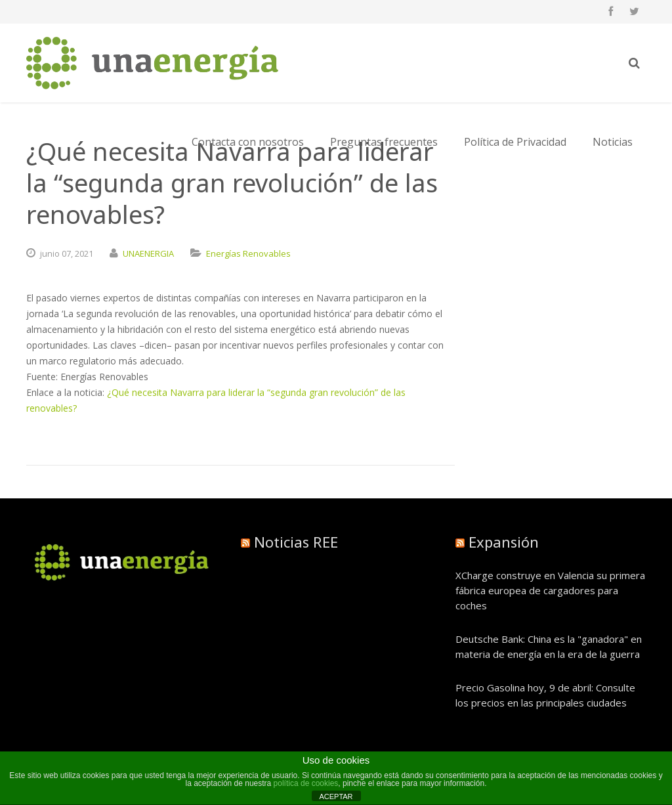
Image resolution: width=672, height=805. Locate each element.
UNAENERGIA (148, 253)
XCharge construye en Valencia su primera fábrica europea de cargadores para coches (550, 590)
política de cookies (306, 783)
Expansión (504, 542)
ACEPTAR (336, 796)
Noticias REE (296, 542)
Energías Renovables (248, 253)
